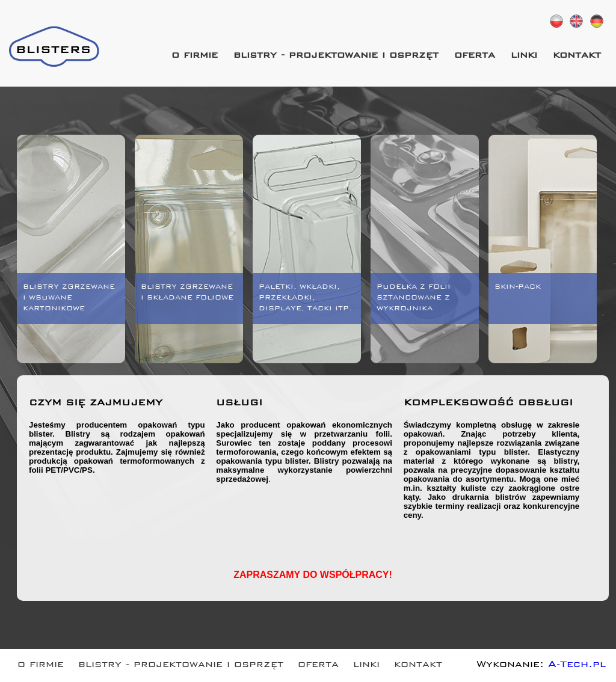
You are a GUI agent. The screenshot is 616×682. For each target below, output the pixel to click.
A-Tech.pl (577, 665)
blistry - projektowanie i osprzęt (336, 56)
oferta (475, 56)
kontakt (577, 56)
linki (524, 56)
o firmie (195, 56)
